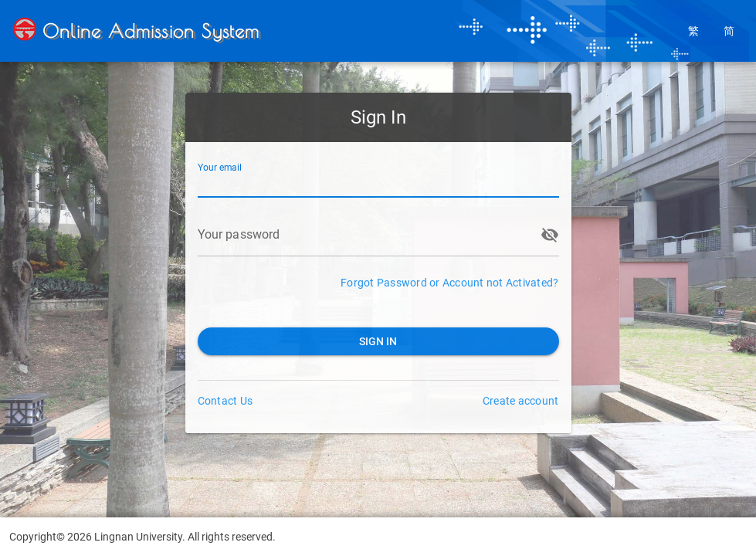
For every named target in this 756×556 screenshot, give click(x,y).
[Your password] (364, 235)
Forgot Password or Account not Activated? (449, 283)
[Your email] (378, 176)
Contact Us (225, 401)
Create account (521, 401)
